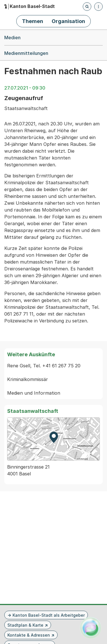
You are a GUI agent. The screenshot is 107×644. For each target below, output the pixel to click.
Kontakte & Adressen (29, 635)
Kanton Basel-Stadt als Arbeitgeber (49, 615)
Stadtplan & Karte (25, 625)
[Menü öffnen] (98, 7)
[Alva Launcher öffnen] (91, 628)
